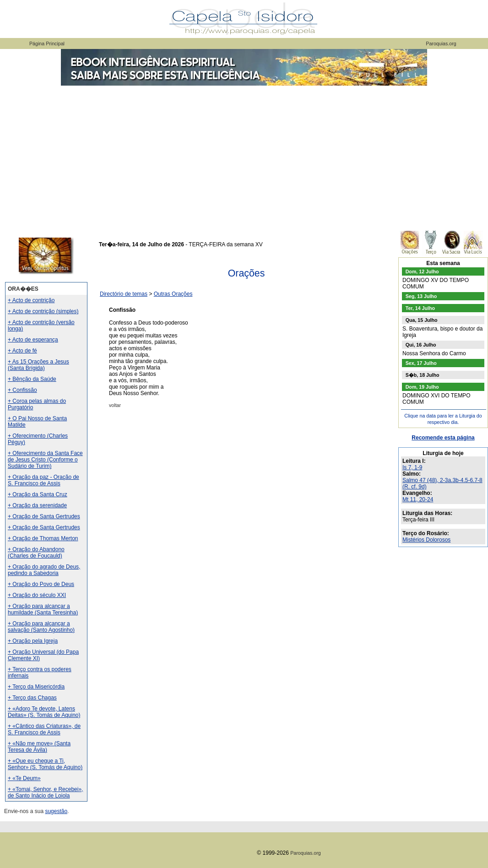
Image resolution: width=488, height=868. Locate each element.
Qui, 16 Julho (421, 345)
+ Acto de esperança (33, 340)
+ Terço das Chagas (32, 698)
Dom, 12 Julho (422, 271)
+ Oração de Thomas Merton (43, 538)
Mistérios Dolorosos (426, 540)
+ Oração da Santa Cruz (38, 494)
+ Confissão (22, 390)
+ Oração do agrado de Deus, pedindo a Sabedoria (44, 570)
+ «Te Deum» (24, 778)
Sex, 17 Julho (421, 363)
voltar (115, 405)
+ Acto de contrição (31, 300)
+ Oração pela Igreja (33, 641)
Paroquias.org (441, 43)
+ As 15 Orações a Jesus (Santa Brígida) (38, 365)
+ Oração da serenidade (37, 505)
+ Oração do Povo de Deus (41, 584)
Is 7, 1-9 (412, 467)
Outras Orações (173, 294)
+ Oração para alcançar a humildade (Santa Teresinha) (43, 609)
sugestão (56, 811)
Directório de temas (124, 294)
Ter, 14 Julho (420, 308)
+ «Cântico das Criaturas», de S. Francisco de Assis (44, 729)
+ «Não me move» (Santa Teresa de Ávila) (39, 747)
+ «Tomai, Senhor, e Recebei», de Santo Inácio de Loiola (45, 792)
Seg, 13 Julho (421, 296)
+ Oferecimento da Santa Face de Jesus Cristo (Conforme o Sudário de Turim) (45, 460)
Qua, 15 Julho (422, 320)
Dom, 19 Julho (422, 387)
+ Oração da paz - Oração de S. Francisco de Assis (43, 480)
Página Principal (47, 43)
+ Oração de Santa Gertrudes (44, 516)
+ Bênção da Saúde (32, 379)
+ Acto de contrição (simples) (43, 311)
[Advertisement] (244, 156)
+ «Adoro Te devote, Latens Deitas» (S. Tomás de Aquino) (44, 712)
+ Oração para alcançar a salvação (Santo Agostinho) (41, 627)
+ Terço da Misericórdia (36, 687)
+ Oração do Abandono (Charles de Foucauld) (36, 553)
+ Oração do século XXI (37, 595)
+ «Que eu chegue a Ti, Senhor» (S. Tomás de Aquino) (45, 764)
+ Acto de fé (22, 351)
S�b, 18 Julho (423, 375)
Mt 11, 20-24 (418, 499)
